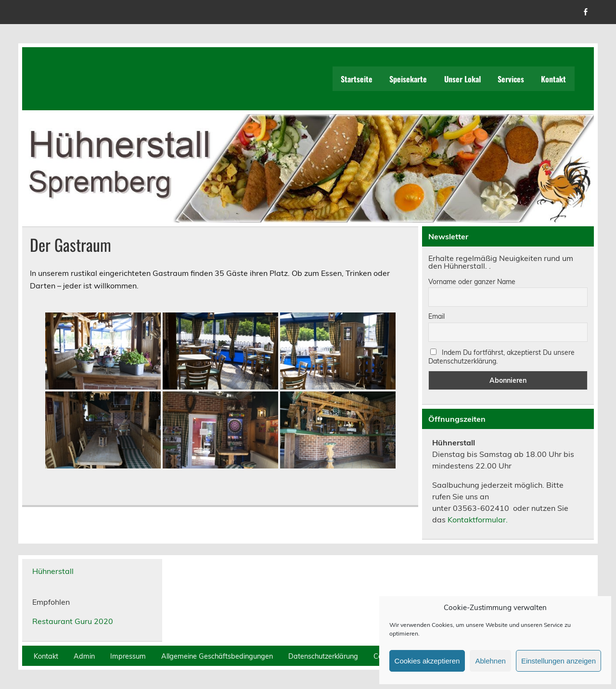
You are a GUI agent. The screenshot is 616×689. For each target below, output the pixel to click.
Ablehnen (490, 661)
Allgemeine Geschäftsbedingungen (217, 656)
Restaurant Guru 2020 (73, 621)
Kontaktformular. (478, 520)
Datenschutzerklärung (323, 656)
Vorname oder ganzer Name (472, 282)
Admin (84, 656)
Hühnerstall (53, 571)
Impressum (128, 656)
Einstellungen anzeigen (558, 661)
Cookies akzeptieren (427, 661)
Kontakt (553, 79)
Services (511, 79)
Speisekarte (408, 79)
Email (436, 316)
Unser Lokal (462, 79)
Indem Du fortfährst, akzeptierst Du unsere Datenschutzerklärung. (501, 357)
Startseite (357, 79)
